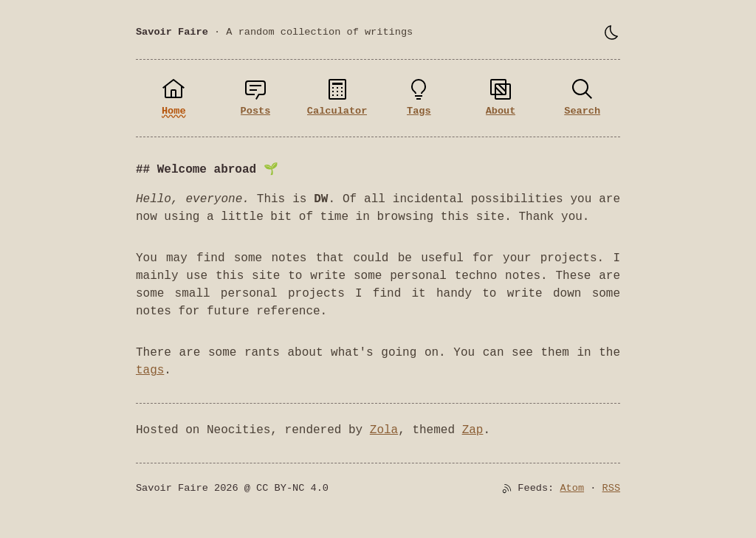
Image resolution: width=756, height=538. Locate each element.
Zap (473, 430)
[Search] (582, 98)
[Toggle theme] (611, 32)
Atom (572, 488)
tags (150, 370)
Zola (384, 430)
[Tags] (419, 98)
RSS (611, 488)
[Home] (174, 98)
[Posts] (256, 98)
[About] (501, 98)
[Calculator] (337, 98)
